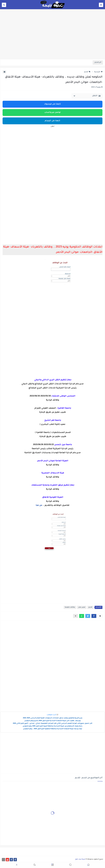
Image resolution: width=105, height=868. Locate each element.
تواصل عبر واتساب (53, 113)
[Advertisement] (52, 40)
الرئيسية (98, 72)
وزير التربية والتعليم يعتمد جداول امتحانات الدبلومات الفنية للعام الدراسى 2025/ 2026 (53, 718)
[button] (94, 616)
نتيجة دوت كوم (80, 859)
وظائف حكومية (70, 607)
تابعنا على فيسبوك (52, 104)
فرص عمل (82, 607)
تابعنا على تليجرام (52, 121)
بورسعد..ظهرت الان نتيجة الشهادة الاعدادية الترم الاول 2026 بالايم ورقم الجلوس (53, 721)
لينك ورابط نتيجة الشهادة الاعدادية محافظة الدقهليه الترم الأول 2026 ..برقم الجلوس (53, 729)
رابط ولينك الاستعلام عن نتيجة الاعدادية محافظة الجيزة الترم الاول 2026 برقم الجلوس (52, 726)
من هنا (39, 505)
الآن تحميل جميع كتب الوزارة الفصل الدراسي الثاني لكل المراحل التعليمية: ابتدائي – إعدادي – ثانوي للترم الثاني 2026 (53, 724)
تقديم (87, 72)
